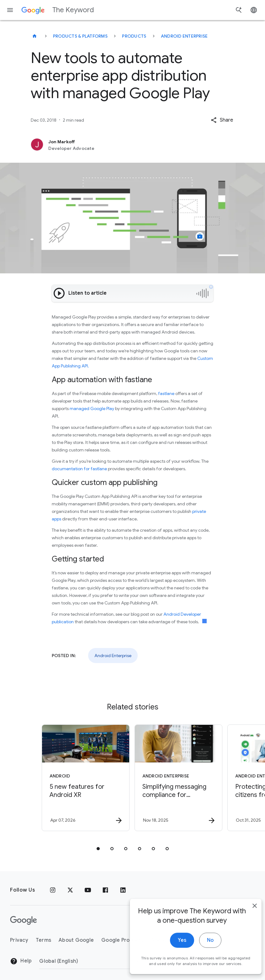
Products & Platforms (80, 36)
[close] (246, 923)
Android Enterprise (184, 36)
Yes (173, 957)
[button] (222, 120)
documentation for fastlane (79, 469)
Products (134, 36)
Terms (43, 940)
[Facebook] (105, 890)
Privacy (19, 940)
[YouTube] (88, 890)
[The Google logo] (24, 920)
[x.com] (70, 890)
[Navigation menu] (10, 10)
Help (21, 961)
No (201, 957)
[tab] (98, 849)
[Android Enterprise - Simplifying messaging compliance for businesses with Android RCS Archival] (178, 778)
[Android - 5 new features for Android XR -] (86, 778)
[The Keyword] (34, 36)
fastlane (166, 393)
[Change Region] (90, 961)
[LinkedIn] (123, 890)
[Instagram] (53, 890)
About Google (76, 940)
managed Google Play (92, 408)
